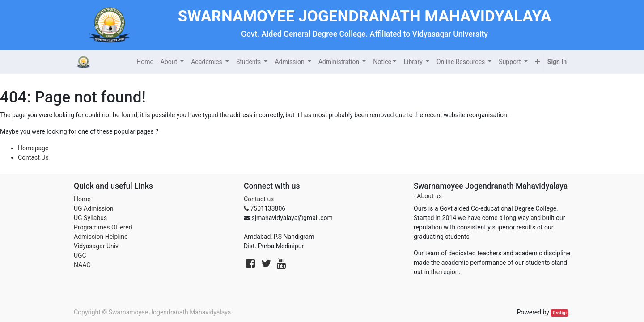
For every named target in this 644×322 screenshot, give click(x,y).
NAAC (82, 265)
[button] (537, 62)
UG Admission (93, 208)
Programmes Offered (103, 227)
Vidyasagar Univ (96, 246)
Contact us (259, 199)
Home (82, 199)
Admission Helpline (101, 237)
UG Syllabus (90, 218)
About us (429, 196)
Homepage (33, 148)
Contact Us (33, 157)
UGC (80, 255)
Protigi (560, 313)
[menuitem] (145, 62)
